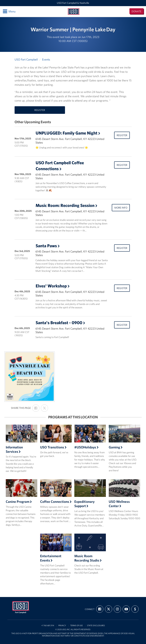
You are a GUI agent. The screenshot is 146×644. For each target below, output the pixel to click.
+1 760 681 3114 (48, 626)
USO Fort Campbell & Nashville (73, 3)
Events (46, 59)
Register (40, 110)
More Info (121, 208)
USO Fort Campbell (26, 59)
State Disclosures (96, 626)
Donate (136, 11)
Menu (9, 11)
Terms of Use (77, 626)
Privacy (62, 626)
